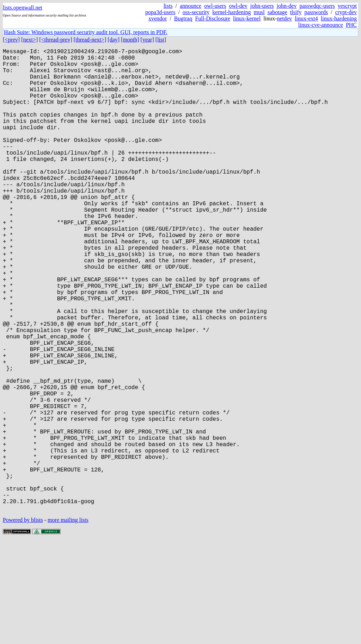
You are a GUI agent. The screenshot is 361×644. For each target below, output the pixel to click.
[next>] (29, 40)
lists (168, 6)
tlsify (296, 12)
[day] (114, 40)
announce (191, 6)
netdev (284, 18)
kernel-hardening (231, 12)
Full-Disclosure (213, 18)
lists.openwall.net (23, 8)
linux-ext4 (306, 18)
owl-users (215, 6)
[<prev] (11, 40)
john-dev (287, 6)
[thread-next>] (90, 40)
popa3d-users (160, 12)
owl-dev (238, 6)
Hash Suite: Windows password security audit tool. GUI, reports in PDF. (86, 32)
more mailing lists (68, 623)
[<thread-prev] (56, 40)
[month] (130, 40)
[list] (161, 40)
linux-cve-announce (321, 25)
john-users (262, 6)
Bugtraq (183, 18)
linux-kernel (247, 18)
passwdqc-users (317, 6)
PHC (351, 25)
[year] (147, 40)
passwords (316, 12)
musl (259, 12)
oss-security (196, 12)
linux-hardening (339, 18)
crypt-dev (346, 12)
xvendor (158, 18)
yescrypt (347, 6)
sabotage (277, 12)
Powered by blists (23, 623)
